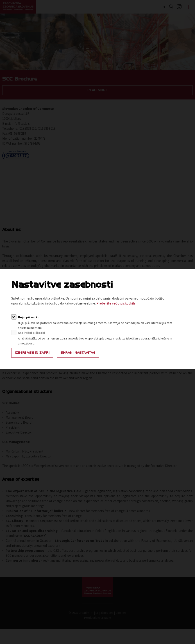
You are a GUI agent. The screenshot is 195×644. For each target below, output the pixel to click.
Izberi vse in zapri (32, 353)
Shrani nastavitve (78, 353)
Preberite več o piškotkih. (116, 303)
